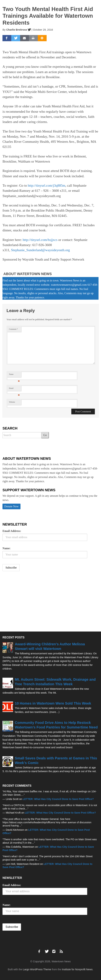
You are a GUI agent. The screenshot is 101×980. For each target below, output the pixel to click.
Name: (6, 548)
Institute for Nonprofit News (77, 969)
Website (12, 402)
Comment (13, 329)
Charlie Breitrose (17, 30)
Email (14, 389)
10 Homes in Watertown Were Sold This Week (53, 703)
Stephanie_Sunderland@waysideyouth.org (40, 250)
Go (45, 435)
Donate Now (11, 506)
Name (14, 375)
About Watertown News (28, 274)
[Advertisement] (29, 602)
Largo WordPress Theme (37, 969)
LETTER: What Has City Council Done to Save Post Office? (58, 799)
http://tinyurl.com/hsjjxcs (40, 240)
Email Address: (12, 531)
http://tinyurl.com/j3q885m (46, 185)
